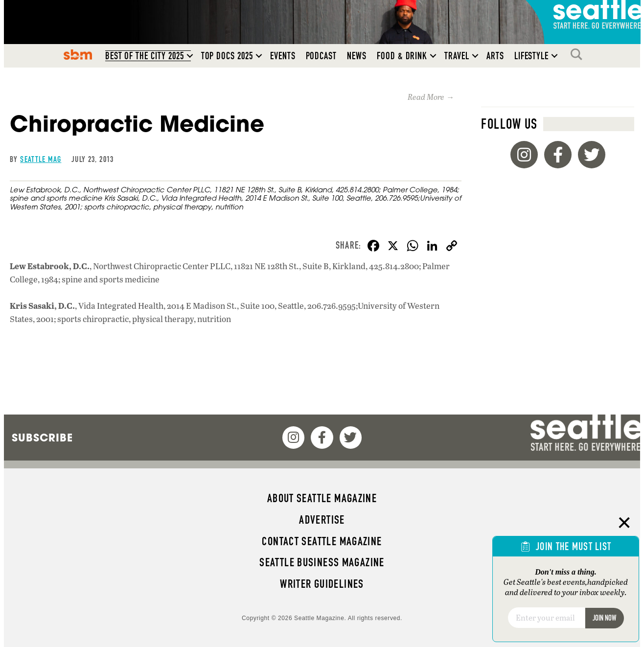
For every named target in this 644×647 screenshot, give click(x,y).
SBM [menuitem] (78, 54)
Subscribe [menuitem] (42, 438)
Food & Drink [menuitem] (402, 56)
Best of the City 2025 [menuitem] (145, 56)
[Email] (546, 618)
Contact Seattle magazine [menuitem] (322, 541)
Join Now (604, 618)
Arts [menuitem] (495, 56)
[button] (190, 56)
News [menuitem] (357, 56)
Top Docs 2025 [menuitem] (227, 56)
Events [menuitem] (283, 56)
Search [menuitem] (579, 54)
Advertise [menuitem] (322, 520)
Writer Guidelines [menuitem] (322, 584)
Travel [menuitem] (457, 56)
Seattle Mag (41, 159)
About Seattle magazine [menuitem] (322, 498)
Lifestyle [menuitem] (532, 56)
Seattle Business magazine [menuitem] (322, 562)
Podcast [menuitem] (322, 56)
